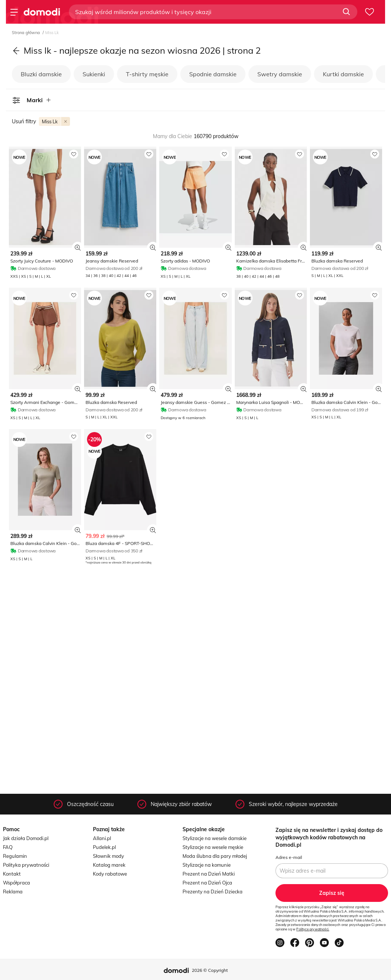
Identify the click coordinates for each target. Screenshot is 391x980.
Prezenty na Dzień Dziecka (213, 892)
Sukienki (94, 74)
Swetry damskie (280, 74)
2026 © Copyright (210, 970)
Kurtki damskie (343, 74)
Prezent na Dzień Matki (209, 874)
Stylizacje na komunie (207, 865)
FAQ (8, 847)
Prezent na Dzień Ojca (207, 883)
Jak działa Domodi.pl (26, 838)
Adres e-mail (289, 857)
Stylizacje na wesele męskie (213, 847)
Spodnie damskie (213, 74)
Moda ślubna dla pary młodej (215, 856)
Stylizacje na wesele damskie (215, 838)
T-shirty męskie (147, 74)
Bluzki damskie (41, 74)
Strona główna (26, 33)
